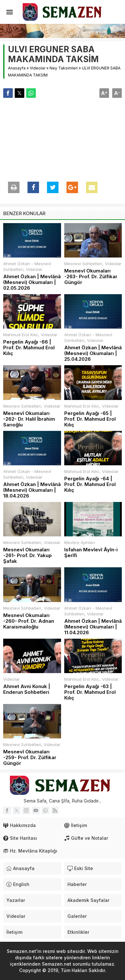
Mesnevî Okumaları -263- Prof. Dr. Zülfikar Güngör (91, 277)
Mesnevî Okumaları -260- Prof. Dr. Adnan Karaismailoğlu (29, 621)
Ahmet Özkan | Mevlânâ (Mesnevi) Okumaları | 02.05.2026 (32, 282)
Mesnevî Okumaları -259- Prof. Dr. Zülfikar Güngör (30, 758)
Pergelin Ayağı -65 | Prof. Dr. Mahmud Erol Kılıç (90, 419)
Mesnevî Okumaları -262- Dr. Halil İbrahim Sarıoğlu (29, 419)
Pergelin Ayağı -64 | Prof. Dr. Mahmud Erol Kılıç (90, 484)
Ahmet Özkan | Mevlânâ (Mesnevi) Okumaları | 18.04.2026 (32, 490)
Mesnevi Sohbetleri (83, 264)
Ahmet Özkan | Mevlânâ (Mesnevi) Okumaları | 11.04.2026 (93, 627)
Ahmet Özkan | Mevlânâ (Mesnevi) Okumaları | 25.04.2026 (93, 353)
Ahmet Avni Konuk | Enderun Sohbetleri (27, 689)
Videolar (38, 68)
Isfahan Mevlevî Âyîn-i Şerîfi (91, 553)
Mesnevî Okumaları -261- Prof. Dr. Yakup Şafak (27, 555)
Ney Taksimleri (64, 68)
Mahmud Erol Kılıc (21, 335)
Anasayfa (17, 68)
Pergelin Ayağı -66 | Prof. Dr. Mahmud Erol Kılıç (29, 348)
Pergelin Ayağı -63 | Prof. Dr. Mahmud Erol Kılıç (90, 692)
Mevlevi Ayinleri (80, 542)
